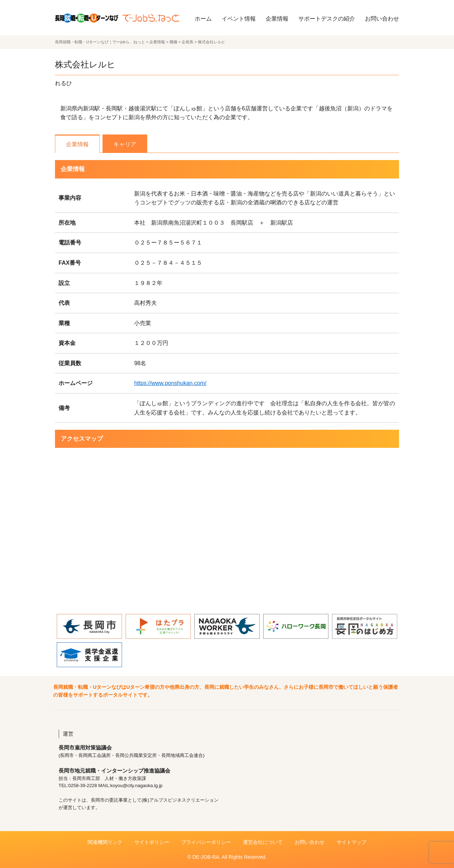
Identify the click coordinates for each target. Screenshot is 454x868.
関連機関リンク (105, 842)
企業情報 (277, 19)
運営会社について (263, 842)
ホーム (203, 19)
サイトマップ (351, 842)
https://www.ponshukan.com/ (170, 383)
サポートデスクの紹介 (327, 19)
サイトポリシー (152, 842)
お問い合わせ (382, 19)
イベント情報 (239, 19)
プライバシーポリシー (206, 842)
